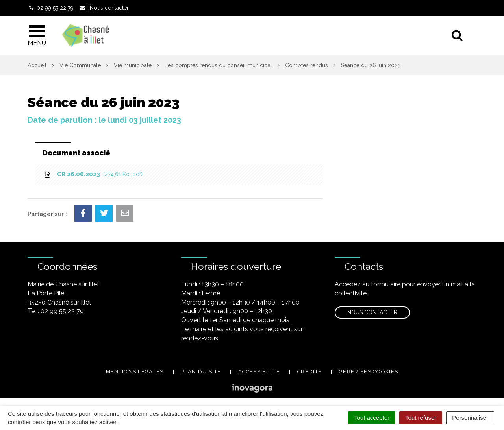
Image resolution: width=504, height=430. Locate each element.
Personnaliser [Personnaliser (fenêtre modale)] (470, 418)
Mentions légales (135, 372)
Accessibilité (259, 372)
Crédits (309, 372)
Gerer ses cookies (369, 372)
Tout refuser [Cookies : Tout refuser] (421, 418)
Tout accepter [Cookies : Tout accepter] (372, 418)
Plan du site (201, 372)
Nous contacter (372, 312)
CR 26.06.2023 (93, 174)
